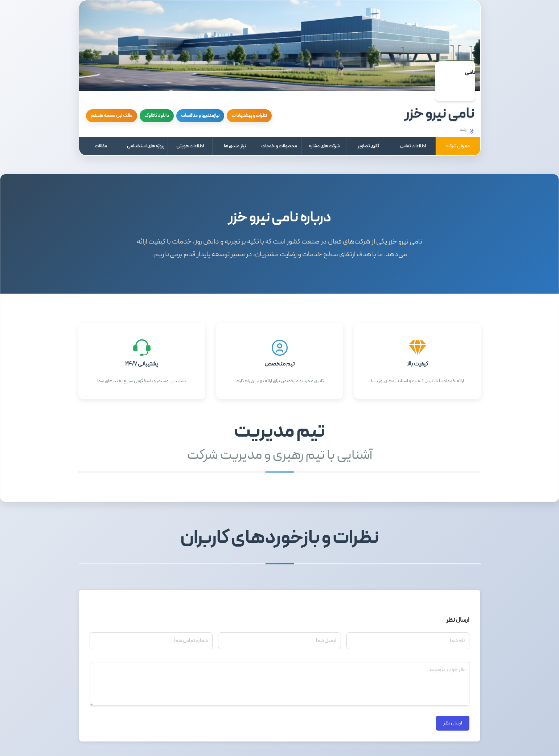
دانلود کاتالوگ (157, 116)
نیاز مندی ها (235, 146)
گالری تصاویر (368, 146)
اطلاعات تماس (413, 146)
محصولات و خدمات (279, 146)
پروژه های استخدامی (146, 146)
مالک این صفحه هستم (112, 116)
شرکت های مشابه (324, 146)
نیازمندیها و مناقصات (200, 116)
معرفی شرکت (458, 146)
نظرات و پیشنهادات (249, 116)
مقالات (101, 146)
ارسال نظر (453, 723)
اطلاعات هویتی (190, 146)
